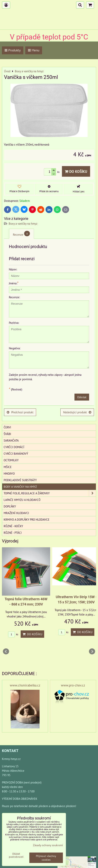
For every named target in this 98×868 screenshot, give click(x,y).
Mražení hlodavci (16, 513)
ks (13, 634)
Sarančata (11, 440)
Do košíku (76, 171)
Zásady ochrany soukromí (48, 845)
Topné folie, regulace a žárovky (50, 493)
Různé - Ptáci (13, 533)
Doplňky (10, 506)
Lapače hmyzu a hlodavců (22, 500)
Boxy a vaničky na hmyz (23, 223)
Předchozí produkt (20, 412)
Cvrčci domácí (14, 447)
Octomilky (11, 460)
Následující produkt (77, 412)
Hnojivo (9, 473)
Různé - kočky (13, 526)
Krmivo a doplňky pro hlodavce (27, 519)
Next (92, 651)
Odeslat (82, 397)
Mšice (8, 467)
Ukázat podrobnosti (16, 855)
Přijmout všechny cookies (46, 858)
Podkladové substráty (20, 480)
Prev (6, 651)
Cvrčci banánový (16, 454)
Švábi (7, 434)
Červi (7, 427)
